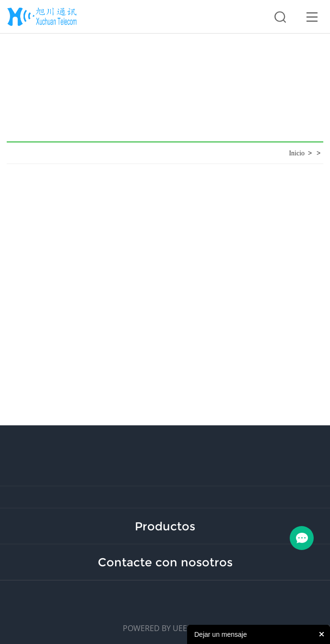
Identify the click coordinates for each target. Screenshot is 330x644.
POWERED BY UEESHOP (165, 628)
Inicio (297, 153)
